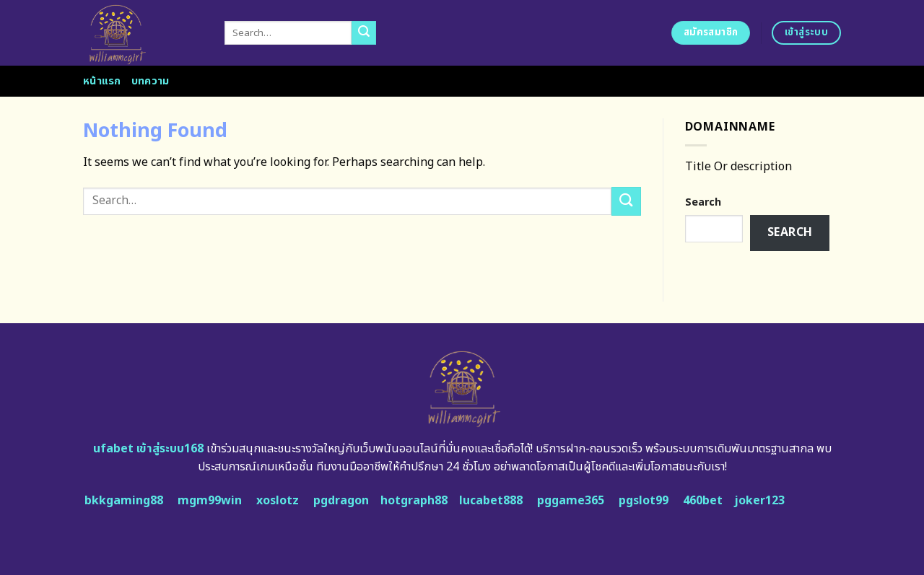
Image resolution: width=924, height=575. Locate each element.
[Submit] (364, 33)
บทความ (151, 81)
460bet (703, 501)
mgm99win (210, 501)
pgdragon (341, 501)
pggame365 (571, 501)
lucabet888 (491, 501)
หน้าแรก (102, 81)
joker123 (759, 501)
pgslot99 (644, 501)
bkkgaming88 (124, 501)
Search (703, 202)
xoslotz (278, 501)
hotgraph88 (414, 501)
